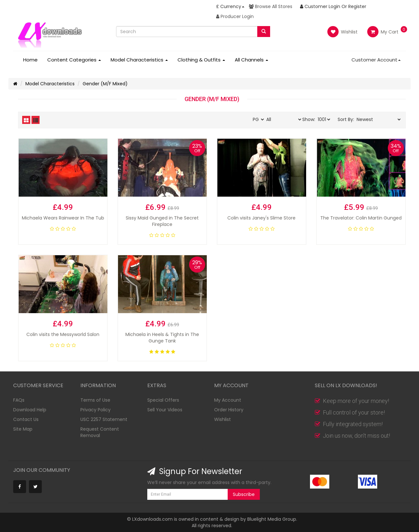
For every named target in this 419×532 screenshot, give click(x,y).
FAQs (19, 400)
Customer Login (320, 6)
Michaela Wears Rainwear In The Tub (63, 218)
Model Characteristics (139, 60)
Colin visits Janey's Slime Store (261, 218)
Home (30, 60)
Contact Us (26, 419)
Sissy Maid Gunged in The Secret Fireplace (162, 221)
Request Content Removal (100, 432)
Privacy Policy (96, 410)
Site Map (23, 429)
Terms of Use (95, 400)
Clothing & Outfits (201, 60)
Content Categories (74, 60)
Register (357, 6)
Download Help (30, 410)
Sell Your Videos (165, 410)
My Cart (383, 32)
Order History (229, 410)
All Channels (251, 60)
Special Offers (163, 400)
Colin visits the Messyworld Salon (63, 334)
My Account (228, 400)
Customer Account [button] (376, 60)
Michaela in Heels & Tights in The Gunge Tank (162, 338)
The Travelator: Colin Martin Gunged (361, 218)
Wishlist (342, 32)
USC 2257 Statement (104, 419)
